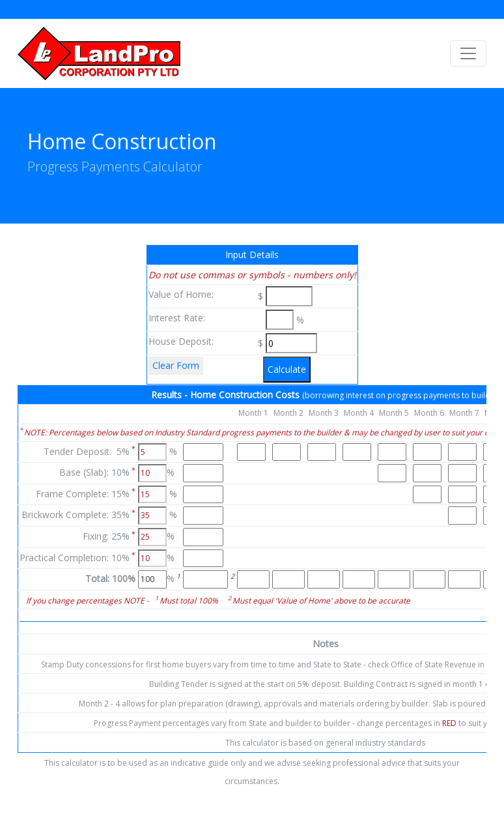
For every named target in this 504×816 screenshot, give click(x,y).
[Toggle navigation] (468, 53)
